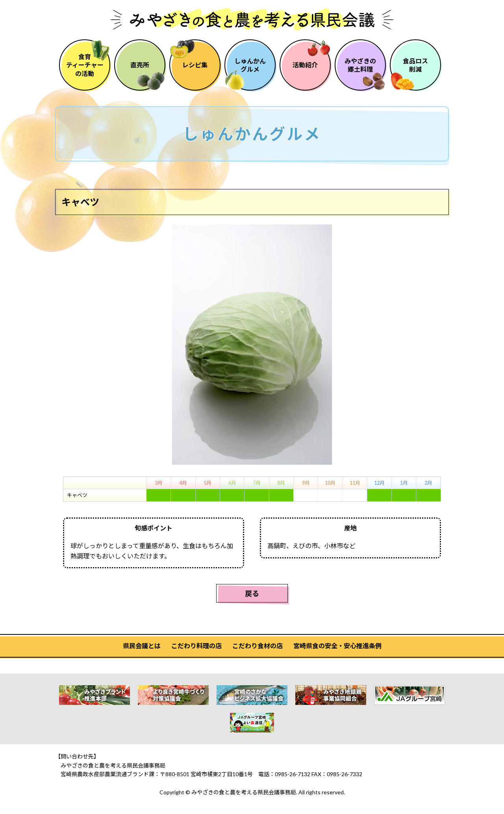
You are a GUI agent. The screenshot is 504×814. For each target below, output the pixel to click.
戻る (252, 593)
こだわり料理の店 (196, 646)
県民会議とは (142, 646)
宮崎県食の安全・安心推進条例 (337, 646)
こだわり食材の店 (258, 646)
